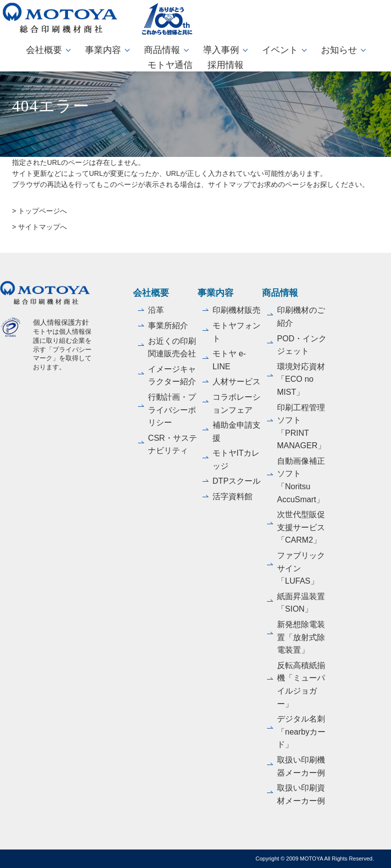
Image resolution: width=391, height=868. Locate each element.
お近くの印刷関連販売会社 (172, 348)
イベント (280, 50)
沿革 (156, 310)
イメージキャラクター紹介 (172, 376)
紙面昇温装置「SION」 (301, 603)
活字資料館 (232, 496)
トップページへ (42, 211)
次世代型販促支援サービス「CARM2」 (301, 527)
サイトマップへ (42, 227)
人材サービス (236, 382)
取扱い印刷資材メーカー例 (301, 794)
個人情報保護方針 (61, 322)
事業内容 (103, 50)
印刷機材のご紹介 (301, 317)
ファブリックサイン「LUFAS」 (301, 568)
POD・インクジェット (302, 345)
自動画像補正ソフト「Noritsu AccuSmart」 (301, 480)
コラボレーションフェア (236, 404)
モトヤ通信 (170, 65)
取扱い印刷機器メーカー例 (301, 766)
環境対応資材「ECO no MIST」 (301, 379)
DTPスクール (236, 481)
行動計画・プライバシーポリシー (172, 410)
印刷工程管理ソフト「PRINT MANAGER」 (301, 427)
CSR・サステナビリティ (172, 444)
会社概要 (44, 50)
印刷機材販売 (236, 310)
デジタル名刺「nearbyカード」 (301, 732)
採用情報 (225, 65)
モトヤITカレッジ (236, 459)
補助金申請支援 (236, 432)
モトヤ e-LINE (229, 360)
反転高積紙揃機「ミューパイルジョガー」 (301, 685)
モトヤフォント (236, 332)
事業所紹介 (168, 326)
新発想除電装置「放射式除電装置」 (301, 637)
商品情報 (162, 50)
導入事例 (221, 50)
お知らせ (339, 50)
